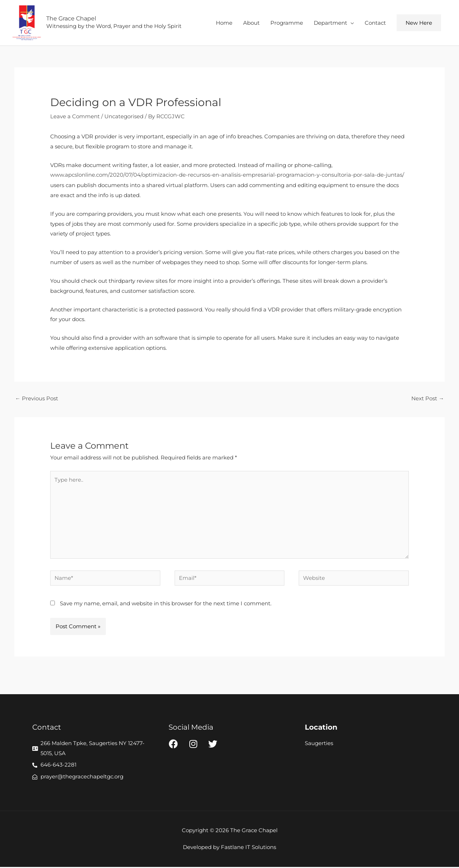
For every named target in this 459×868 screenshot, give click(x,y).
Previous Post (37, 399)
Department (330, 23)
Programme (287, 23)
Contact (375, 23)
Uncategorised (124, 117)
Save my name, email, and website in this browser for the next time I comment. (166, 604)
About (251, 23)
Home (224, 23)
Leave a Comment (75, 117)
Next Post (428, 399)
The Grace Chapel (72, 19)
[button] (419, 23)
